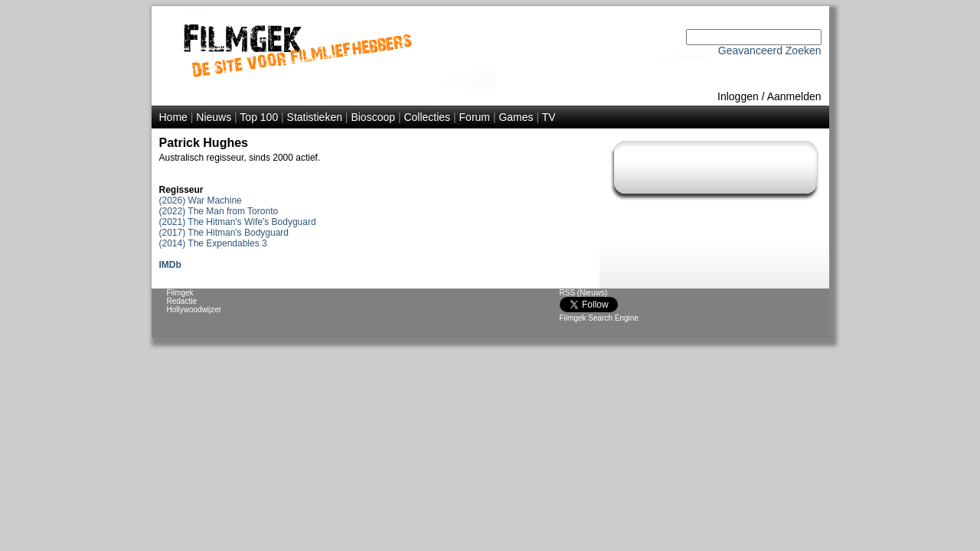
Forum (475, 117)
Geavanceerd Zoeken (770, 51)
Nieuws (214, 117)
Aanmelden (794, 96)
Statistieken (315, 117)
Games (516, 117)
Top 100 (259, 117)
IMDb (170, 265)
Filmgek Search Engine (599, 318)
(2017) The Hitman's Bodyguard (224, 233)
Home (173, 117)
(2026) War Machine (201, 201)
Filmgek (180, 293)
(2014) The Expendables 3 (213, 243)
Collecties (427, 117)
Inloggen (738, 96)
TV (549, 117)
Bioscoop (373, 117)
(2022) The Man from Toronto (219, 211)
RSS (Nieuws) (584, 293)
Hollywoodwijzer (194, 310)
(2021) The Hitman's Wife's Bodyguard (238, 222)
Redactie (182, 301)
